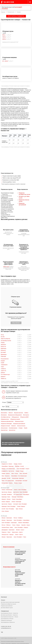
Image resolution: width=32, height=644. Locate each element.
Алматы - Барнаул (6, 502)
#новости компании (9, 547)
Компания (4, 597)
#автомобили (4, 413)
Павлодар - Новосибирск (17, 497)
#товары (21, 428)
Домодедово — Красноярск (8, 530)
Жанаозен (3, 345)
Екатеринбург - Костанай (21, 481)
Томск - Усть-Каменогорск (8, 481)
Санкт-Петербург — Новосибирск (21, 520)
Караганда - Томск (6, 497)
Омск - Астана (15, 474)
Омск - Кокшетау (6, 476)
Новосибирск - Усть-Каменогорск (19, 476)
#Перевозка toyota (19, 421)
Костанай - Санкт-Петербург (20, 504)
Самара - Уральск (6, 474)
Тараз (2, 367)
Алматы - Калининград (7, 490)
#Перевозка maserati (15, 419)
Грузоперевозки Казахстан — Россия (9, 617)
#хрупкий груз (4, 430)
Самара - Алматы (18, 464)
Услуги (3, 600)
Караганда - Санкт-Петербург (9, 506)
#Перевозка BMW (24, 417)
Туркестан (3, 371)
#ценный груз (12, 430)
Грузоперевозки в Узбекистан (8, 622)
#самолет (14, 426)
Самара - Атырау (20, 471)
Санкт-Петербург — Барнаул (21, 527)
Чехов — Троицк (16, 525)
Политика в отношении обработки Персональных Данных (12, 641)
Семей (2, 363)
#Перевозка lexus (5, 419)
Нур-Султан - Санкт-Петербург (20, 492)
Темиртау (3, 369)
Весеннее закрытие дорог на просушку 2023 (20, 574)
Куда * (4, 407)
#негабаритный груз (6, 417)
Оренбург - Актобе (19, 466)
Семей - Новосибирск (17, 499)
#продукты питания (5, 426)
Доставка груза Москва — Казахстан (9, 615)
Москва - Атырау (18, 483)
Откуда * (4, 402)
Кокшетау (3, 351)
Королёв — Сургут (26, 525)
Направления (5, 611)
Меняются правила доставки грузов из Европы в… (20, 583)
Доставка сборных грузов (7, 608)
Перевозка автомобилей (22, 204)
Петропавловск (5, 359)
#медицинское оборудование (15, 415)
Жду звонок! (16, 323)
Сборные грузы (8, 31)
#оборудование (15, 417)
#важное (11, 413)
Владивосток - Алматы (7, 464)
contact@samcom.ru (6, 628)
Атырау (3, 343)
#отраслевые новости (9, 567)
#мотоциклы (26, 415)
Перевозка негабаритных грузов (24, 194)
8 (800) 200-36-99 (6, 627)
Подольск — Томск (6, 532)
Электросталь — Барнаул (8, 535)
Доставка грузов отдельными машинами (10, 602)
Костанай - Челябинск (7, 495)
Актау (2, 335)
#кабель (26, 413)
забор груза (6, 267)
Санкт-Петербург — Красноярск (9, 523)
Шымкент (3, 377)
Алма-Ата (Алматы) (5, 339)
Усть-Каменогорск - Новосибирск (21, 495)
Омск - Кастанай (23, 474)
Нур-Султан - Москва (7, 492)
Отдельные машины (10, 57)
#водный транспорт (18, 413)
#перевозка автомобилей (19, 424)
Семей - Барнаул (21, 506)
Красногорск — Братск (17, 532)
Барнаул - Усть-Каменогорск (8, 469)
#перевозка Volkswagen (6, 424)
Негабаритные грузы (10, 77)
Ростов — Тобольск (6, 525)
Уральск (3, 373)
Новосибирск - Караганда (7, 466)
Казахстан (3, 347)
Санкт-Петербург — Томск (20, 537)
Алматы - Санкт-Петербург (20, 490)
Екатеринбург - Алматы (7, 483)
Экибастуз (3, 379)
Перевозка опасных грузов (24, 201)
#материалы (4, 415)
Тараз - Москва (19, 509)
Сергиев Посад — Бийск (7, 527)
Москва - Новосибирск (23, 523)
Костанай (3, 352)
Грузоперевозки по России (7, 619)
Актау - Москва (5, 511)
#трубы (26, 428)
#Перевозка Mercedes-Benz (7, 421)
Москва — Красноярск (7, 518)
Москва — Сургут (20, 530)
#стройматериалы (13, 428)
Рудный (3, 361)
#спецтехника (4, 428)
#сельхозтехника (21, 426)
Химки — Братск (19, 535)
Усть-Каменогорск (5, 375)
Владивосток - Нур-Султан (8, 471)
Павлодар (3, 356)
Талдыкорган (4, 365)
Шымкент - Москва (6, 499)
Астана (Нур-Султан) (6, 341)
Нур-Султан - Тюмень (7, 504)
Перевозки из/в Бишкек (6, 620)
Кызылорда (4, 354)
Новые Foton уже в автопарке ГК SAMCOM (20, 561)
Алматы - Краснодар (16, 502)
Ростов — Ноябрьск (18, 518)
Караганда (4, 349)
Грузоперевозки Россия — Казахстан (9, 613)
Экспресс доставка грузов (24, 197)
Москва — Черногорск (7, 520)
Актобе (3, 337)
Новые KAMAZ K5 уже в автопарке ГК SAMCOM (20, 553)
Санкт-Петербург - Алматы (23, 469)
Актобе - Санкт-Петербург (8, 509)
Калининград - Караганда (18, 478)
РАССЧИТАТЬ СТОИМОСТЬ (16, 16)
